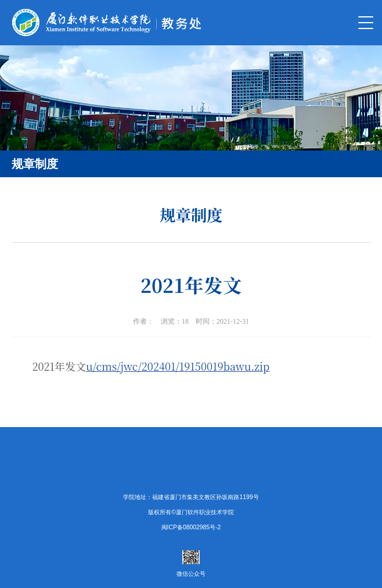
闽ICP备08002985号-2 (191, 527)
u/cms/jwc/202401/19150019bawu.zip (178, 366)
